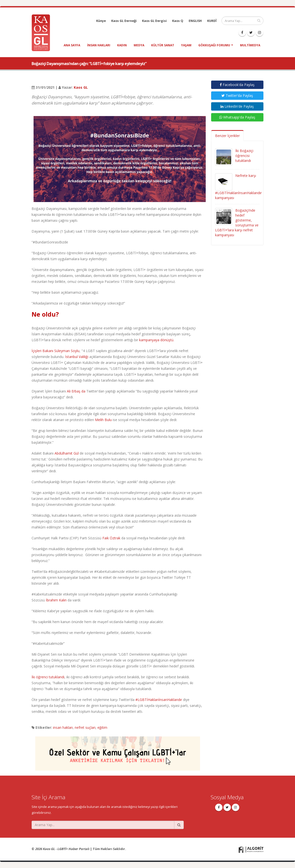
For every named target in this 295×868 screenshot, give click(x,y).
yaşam (186, 45)
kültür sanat (163, 45)
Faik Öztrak (111, 538)
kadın (122, 45)
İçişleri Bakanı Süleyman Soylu (55, 351)
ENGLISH (195, 21)
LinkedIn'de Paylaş (237, 106)
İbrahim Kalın (56, 600)
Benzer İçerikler (227, 136)
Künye (101, 21)
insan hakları (99, 45)
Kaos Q (178, 21)
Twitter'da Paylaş (237, 95)
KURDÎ (212, 21)
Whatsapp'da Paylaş (237, 117)
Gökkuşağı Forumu (214, 45)
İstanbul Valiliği (77, 357)
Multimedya (250, 45)
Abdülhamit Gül (67, 453)
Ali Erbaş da (76, 391)
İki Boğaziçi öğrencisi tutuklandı (244, 156)
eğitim (102, 727)
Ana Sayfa (72, 45)
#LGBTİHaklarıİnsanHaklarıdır (159, 700)
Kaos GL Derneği (124, 21)
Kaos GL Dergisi (154, 21)
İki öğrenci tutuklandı (48, 677)
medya (139, 45)
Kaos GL (81, 87)
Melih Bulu (103, 420)
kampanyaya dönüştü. (157, 340)
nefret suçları (85, 727)
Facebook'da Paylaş (237, 85)
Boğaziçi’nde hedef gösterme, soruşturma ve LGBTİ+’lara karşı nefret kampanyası (237, 223)
